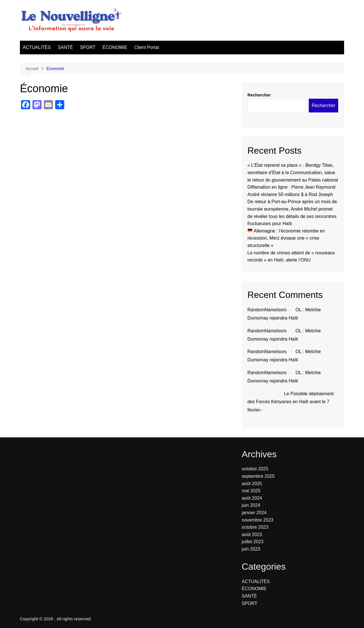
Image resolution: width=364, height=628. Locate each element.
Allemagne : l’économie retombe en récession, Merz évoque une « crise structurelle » (286, 238)
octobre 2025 (255, 469)
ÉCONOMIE (115, 47)
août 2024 (252, 498)
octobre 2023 (255, 527)
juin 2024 (251, 505)
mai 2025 (251, 491)
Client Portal (147, 47)
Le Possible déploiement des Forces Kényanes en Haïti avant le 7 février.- (290, 402)
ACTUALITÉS (37, 47)
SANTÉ (65, 47)
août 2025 (252, 484)
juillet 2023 (253, 542)
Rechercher (259, 95)
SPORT (88, 47)
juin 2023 (251, 549)
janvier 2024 (254, 513)
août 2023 (252, 535)
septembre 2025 (258, 476)
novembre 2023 (258, 520)
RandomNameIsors (267, 310)
